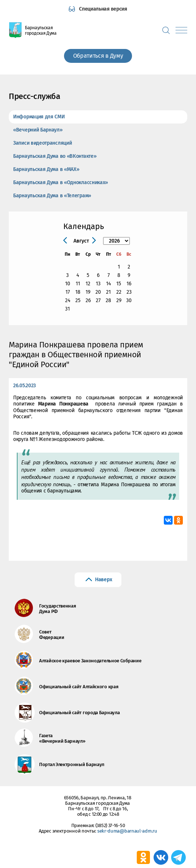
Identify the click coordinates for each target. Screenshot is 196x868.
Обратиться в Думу (98, 56)
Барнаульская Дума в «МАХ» (46, 169)
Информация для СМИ (39, 117)
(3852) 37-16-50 (110, 825)
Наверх (103, 580)
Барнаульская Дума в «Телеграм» (52, 196)
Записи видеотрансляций (42, 143)
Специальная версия (103, 9)
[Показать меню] (181, 30)
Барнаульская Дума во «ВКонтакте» (55, 156)
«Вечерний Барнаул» (38, 130)
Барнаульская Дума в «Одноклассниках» (61, 182)
